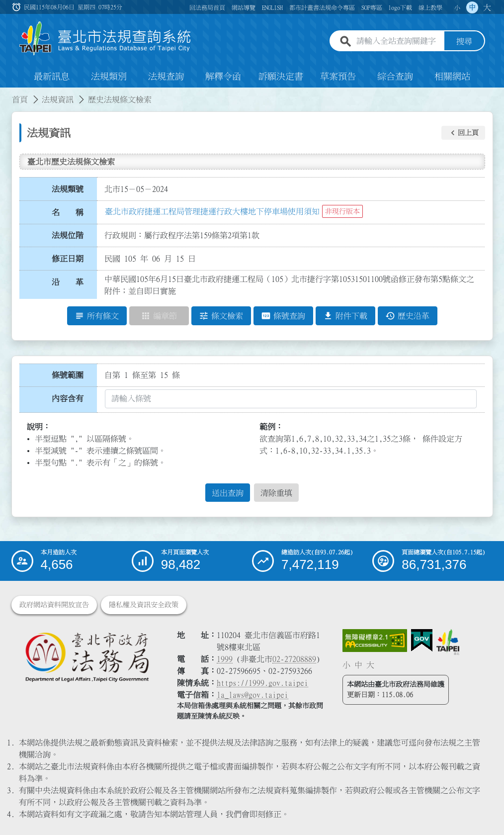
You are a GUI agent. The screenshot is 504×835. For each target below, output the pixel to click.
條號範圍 (68, 375)
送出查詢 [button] (228, 493)
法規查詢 (166, 77)
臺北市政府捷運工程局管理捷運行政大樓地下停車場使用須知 (212, 211)
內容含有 (68, 398)
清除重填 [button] (276, 493)
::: (6, 93)
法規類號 (68, 189)
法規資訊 (58, 99)
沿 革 (68, 282)
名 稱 (68, 212)
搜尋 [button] (464, 41)
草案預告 (338, 77)
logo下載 (400, 7)
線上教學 (430, 7)
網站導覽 (244, 7)
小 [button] (457, 7)
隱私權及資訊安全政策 (144, 605)
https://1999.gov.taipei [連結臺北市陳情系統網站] (262, 683)
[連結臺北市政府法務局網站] (87, 657)
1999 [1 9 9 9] (225, 659)
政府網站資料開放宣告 (54, 605)
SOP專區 (372, 7)
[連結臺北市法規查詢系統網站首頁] (105, 39)
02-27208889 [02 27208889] (294, 659)
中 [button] (472, 7)
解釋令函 (223, 77)
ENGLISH (272, 7)
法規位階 (68, 235)
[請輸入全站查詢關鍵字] (398, 41)
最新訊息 (52, 77)
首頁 (20, 99)
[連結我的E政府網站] (422, 641)
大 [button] (487, 7)
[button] (463, 133)
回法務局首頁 (207, 7)
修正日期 (68, 259)
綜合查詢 (395, 77)
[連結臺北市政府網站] (448, 642)
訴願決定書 (281, 77)
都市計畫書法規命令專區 (322, 7)
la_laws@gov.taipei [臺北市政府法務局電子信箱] (252, 695)
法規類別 (109, 77)
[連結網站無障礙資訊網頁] (375, 641)
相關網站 (452, 77)
